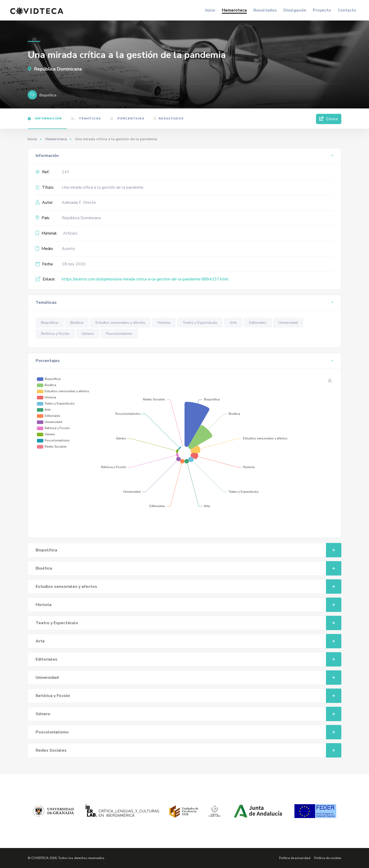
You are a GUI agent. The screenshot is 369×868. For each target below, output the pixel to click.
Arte (233, 323)
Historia (164, 323)
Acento (68, 249)
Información (45, 118)
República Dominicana (55, 69)
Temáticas (86, 118)
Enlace (329, 119)
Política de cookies (328, 858)
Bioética (77, 323)
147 (66, 172)
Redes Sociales (188, 750)
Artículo (70, 233)
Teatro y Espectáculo (200, 323)
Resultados (265, 10)
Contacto (347, 10)
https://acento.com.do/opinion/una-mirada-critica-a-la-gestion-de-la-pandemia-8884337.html (145, 279)
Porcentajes (127, 118)
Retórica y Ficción (55, 334)
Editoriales (258, 323)
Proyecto (322, 10)
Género (88, 334)
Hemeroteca (234, 10)
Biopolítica (49, 323)
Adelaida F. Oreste (79, 203)
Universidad (288, 323)
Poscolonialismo (119, 334)
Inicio (210, 10)
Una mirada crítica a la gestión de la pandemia (102, 187)
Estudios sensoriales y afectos (120, 323)
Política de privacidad (295, 858)
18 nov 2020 (74, 264)
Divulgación (295, 10)
